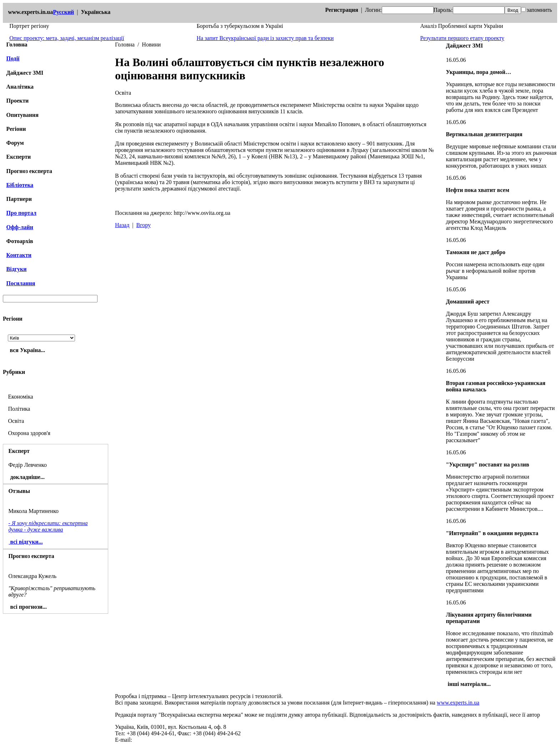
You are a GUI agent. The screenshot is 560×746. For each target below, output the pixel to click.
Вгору (143, 225)
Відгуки (17, 269)
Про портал (21, 213)
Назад (122, 225)
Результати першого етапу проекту (462, 38)
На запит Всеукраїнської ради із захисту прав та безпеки (265, 38)
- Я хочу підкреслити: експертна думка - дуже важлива (48, 526)
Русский (63, 12)
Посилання (21, 283)
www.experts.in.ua (458, 703)
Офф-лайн (20, 227)
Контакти (19, 255)
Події (13, 58)
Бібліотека (20, 185)
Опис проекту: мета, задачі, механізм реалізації (67, 38)
